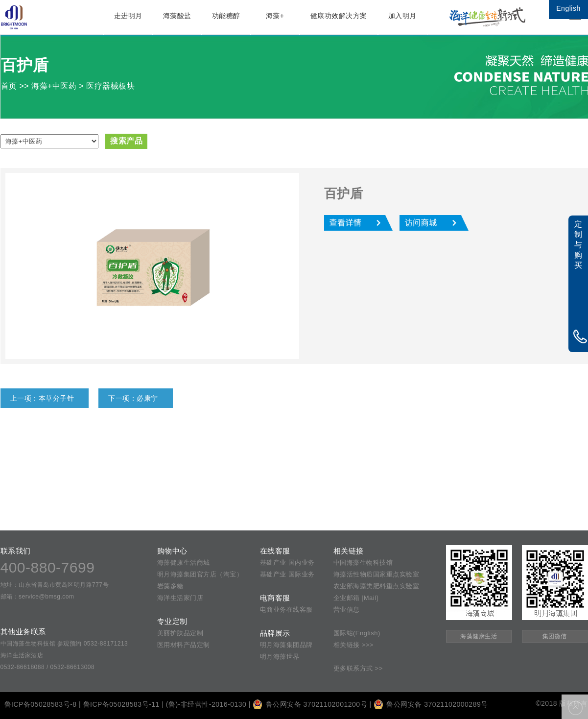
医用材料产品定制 (184, 645)
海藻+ (275, 16)
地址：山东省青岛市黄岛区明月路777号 (55, 585)
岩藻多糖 (170, 586)
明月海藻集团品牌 (286, 645)
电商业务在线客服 (286, 610)
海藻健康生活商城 (184, 563)
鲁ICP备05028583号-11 (121, 704)
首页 (9, 86)
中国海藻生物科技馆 (363, 563)
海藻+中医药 (54, 86)
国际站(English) (357, 633)
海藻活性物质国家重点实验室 (376, 574)
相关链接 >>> (353, 645)
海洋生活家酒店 (22, 655)
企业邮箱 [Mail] (356, 598)
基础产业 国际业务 (287, 574)
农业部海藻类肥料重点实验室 (376, 586)
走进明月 (128, 16)
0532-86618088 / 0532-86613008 (48, 667)
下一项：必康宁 (133, 398)
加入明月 (402, 16)
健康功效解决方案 (339, 16)
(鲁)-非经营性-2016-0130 (206, 704)
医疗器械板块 (110, 86)
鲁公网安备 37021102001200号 (310, 704)
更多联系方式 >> (358, 668)
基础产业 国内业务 (287, 563)
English (568, 8)
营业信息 (347, 610)
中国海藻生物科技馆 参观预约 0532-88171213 (64, 644)
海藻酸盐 (177, 16)
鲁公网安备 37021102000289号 (431, 704)
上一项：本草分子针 (42, 398)
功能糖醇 (226, 16)
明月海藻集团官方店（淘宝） (200, 574)
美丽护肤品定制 (180, 633)
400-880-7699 (48, 567)
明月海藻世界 (280, 657)
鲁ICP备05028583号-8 (41, 704)
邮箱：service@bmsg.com (37, 597)
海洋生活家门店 (180, 598)
